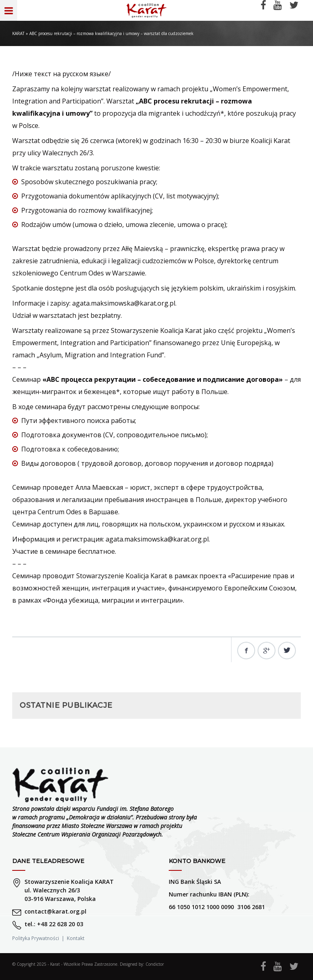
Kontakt (76, 938)
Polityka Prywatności (36, 938)
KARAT (18, 33)
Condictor (155, 964)
